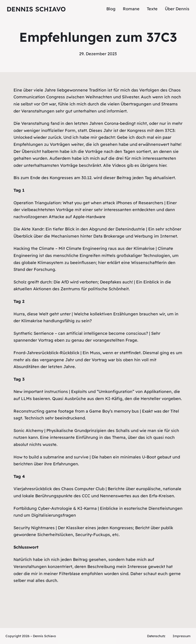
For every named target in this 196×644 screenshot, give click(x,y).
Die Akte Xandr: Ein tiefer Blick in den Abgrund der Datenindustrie (79, 229)
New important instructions (41, 391)
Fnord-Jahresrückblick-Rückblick (46, 353)
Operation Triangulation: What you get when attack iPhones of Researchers (88, 203)
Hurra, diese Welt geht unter (42, 314)
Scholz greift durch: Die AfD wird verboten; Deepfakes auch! (73, 282)
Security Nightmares (34, 528)
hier (163, 165)
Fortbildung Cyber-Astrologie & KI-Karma (55, 508)
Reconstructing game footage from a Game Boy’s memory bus (76, 411)
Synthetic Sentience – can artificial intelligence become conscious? (81, 333)
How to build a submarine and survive (51, 457)
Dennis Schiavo (36, 9)
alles (40, 580)
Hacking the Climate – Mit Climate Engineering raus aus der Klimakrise (84, 248)
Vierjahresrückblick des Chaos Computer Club (59, 489)
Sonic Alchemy (28, 431)
